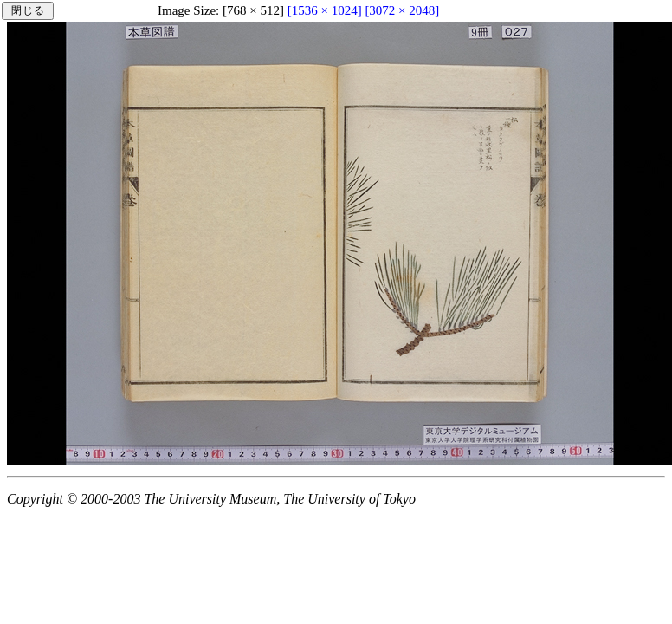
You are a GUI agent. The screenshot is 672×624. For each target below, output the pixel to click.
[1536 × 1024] (325, 10)
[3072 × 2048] (402, 10)
